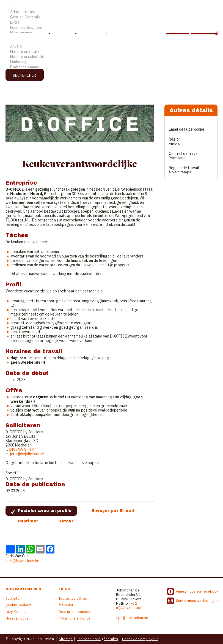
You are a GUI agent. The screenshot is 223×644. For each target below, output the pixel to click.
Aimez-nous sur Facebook (197, 591)
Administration (111, 12)
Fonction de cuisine (111, 28)
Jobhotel (13, 598)
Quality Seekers (19, 605)
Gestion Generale (111, 17)
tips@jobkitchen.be (132, 618)
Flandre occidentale (111, 57)
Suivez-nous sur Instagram (198, 601)
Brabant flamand (111, 67)
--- (111, 7)
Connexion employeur (140, 639)
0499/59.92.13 (21, 450)
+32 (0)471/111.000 (129, 606)
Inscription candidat (75, 612)
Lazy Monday (16, 612)
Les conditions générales (97, 639)
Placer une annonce (75, 618)
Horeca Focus (17, 618)
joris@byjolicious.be (27, 454)
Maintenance (111, 33)
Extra (111, 22)
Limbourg (111, 62)
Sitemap (66, 639)
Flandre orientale (111, 52)
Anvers (111, 46)
